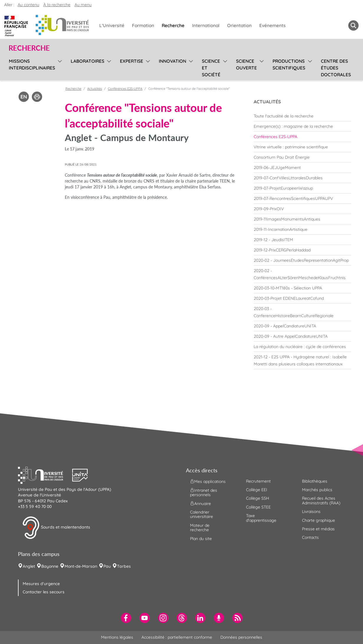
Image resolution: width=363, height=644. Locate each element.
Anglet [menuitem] (29, 566)
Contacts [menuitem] (310, 537)
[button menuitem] (353, 25)
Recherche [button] (29, 48)
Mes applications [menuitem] (208, 481)
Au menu (83, 5)
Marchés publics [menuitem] (317, 490)
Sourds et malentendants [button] (56, 528)
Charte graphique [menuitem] (319, 520)
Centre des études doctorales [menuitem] (336, 68)
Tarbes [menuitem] (124, 566)
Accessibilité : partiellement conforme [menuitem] (177, 637)
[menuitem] (302, 116)
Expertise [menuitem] (132, 61)
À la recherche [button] (57, 5)
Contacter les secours (44, 592)
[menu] (59, 67)
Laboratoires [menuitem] (88, 61)
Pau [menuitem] (107, 566)
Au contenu (28, 5)
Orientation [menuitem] (239, 25)
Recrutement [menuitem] (258, 481)
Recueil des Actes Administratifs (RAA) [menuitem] (321, 500)
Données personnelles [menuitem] (241, 637)
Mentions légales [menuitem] (117, 637)
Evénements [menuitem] (272, 25)
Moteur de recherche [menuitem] (200, 528)
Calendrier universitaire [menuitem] (202, 514)
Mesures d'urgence (41, 584)
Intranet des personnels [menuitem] (204, 492)
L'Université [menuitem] (112, 25)
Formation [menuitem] (143, 25)
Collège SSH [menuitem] (258, 498)
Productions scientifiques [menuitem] (289, 64)
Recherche (73, 89)
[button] (45, 474)
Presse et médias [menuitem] (318, 529)
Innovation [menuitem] (173, 61)
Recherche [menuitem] (173, 25)
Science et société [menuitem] (211, 68)
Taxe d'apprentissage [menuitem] (261, 518)
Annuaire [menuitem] (201, 504)
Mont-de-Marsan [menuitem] (81, 566)
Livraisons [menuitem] (311, 511)
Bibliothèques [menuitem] (315, 481)
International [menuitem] (206, 25)
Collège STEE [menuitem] (258, 507)
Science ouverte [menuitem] (246, 64)
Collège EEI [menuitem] (257, 490)
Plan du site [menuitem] (201, 539)
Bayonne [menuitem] (50, 566)
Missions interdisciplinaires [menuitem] (32, 64)
